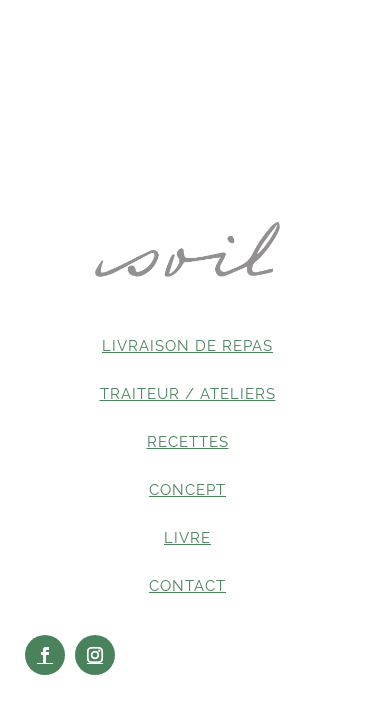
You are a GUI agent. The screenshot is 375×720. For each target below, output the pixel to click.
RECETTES (188, 442)
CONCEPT (187, 490)
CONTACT (187, 586)
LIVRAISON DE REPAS (187, 346)
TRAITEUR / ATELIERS (188, 394)
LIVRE (187, 538)
